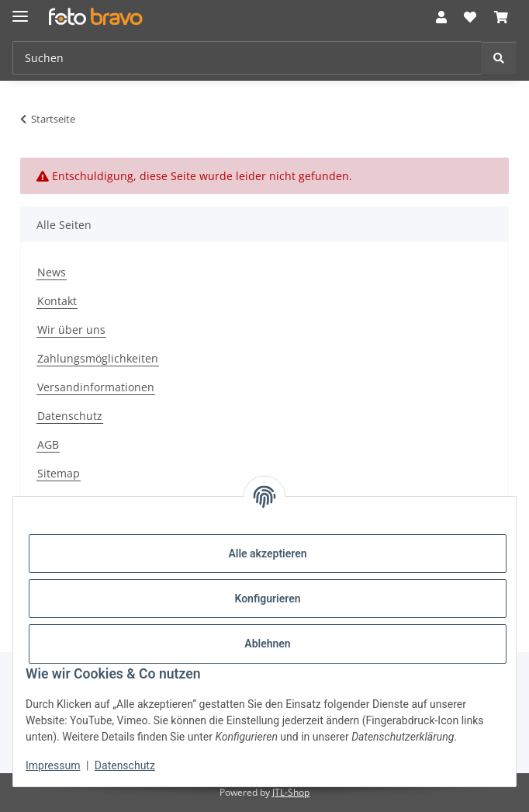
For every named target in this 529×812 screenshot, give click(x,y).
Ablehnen (267, 644)
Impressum (53, 765)
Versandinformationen (96, 387)
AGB (48, 444)
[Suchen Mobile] (247, 58)
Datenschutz (125, 765)
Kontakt (57, 301)
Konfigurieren (267, 599)
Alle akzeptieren (267, 553)
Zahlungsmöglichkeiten (98, 358)
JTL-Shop (291, 792)
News (52, 272)
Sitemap (59, 473)
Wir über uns (71, 330)
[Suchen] (499, 58)
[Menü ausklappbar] (20, 10)
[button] (441, 17)
